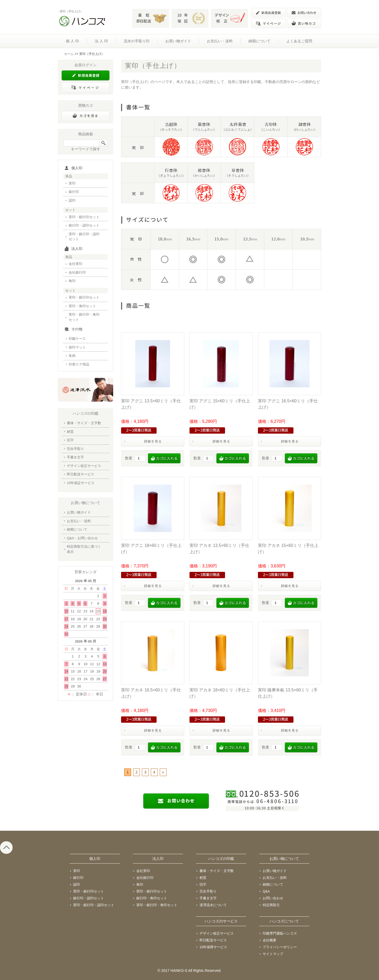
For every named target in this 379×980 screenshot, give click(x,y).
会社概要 (270, 940)
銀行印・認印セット (84, 225)
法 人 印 (101, 41)
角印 (72, 281)
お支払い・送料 (220, 41)
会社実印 (76, 264)
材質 (70, 432)
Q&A (266, 891)
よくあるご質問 (299, 41)
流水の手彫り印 (137, 41)
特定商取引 (271, 905)
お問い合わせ (273, 898)
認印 (72, 200)
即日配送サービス (81, 474)
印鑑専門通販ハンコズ (280, 933)
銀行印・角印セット (152, 898)
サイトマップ (273, 954)
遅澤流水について (213, 905)
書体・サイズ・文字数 (84, 423)
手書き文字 (75, 457)
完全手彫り (75, 449)
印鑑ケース (77, 339)
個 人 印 (72, 41)
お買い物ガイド (178, 41)
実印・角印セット (82, 306)
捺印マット (77, 347)
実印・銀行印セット (84, 217)
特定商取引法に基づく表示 (84, 549)
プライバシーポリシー (280, 947)
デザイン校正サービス (84, 466)
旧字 (70, 440)
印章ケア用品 (79, 364)
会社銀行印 (77, 272)
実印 (72, 183)
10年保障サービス (213, 947)
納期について (260, 41)
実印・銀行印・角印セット (84, 317)
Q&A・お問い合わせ (82, 538)
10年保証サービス (81, 483)
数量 (129, 458)
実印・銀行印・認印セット (84, 237)
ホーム (69, 54)
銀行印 (74, 192)
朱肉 (72, 356)
